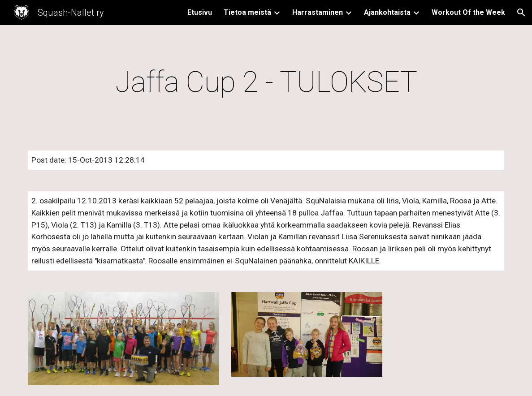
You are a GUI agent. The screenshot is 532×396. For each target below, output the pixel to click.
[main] (266, 82)
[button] (521, 13)
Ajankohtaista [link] (387, 12)
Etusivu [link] (200, 12)
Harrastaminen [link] (318, 12)
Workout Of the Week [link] (468, 12)
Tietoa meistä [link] (247, 12)
